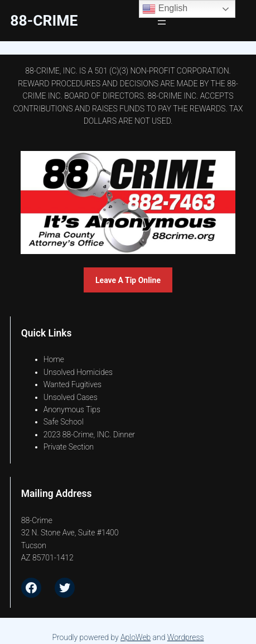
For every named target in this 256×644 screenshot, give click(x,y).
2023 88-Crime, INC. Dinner (89, 435)
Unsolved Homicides (78, 372)
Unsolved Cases (71, 397)
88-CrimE (44, 20)
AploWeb (136, 637)
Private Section (69, 447)
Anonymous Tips (72, 409)
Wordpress (186, 637)
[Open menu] (162, 21)
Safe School (64, 422)
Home (54, 359)
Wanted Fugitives (73, 384)
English (165, 9)
